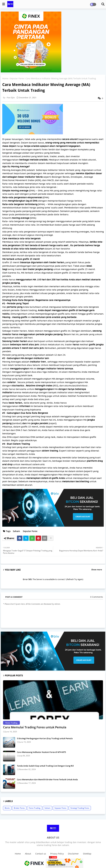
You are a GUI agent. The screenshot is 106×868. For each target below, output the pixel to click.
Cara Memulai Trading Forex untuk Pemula (35, 727)
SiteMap (87, 854)
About (28, 854)
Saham (16, 531)
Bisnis (7, 808)
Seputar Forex (17, 78)
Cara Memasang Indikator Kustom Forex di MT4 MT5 (41, 752)
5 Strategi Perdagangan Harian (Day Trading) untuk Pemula (45, 738)
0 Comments (97, 597)
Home (5, 78)
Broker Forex (19, 808)
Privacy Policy (57, 854)
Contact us (41, 854)
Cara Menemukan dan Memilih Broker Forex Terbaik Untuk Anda (47, 779)
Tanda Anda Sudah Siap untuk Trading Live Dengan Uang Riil (45, 766)
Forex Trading (35, 808)
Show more (97, 570)
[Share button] (51, 538)
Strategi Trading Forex (80, 808)
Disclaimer (73, 854)
